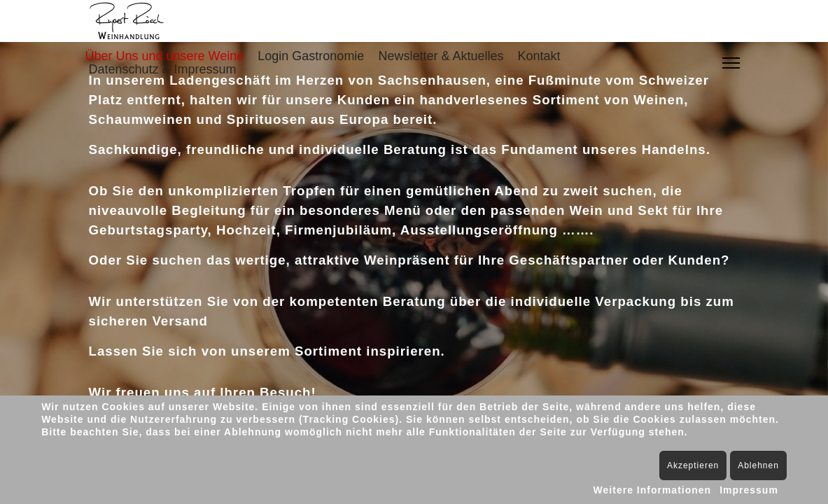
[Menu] (731, 63)
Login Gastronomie (311, 56)
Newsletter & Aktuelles (441, 56)
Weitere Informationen (653, 490)
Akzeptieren (693, 465)
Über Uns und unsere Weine (165, 56)
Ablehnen (758, 465)
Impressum (749, 490)
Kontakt (539, 56)
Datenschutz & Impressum (163, 69)
